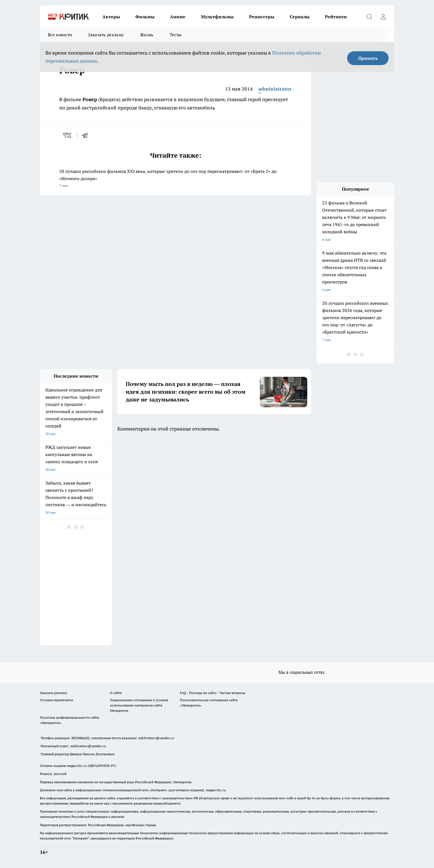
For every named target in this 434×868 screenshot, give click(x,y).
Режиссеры (262, 17)
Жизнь (147, 35)
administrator (275, 89)
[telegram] (87, 135)
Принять (368, 58)
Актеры (111, 17)
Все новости (60, 35)
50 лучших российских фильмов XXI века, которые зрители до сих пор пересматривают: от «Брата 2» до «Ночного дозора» (175, 179)
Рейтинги (336, 17)
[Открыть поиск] (369, 17)
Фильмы (145, 17)
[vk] (68, 135)
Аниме (178, 17)
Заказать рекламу (106, 35)
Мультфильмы (217, 17)
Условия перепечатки (56, 700)
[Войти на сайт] (383, 17)
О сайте (116, 693)
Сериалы (300, 17)
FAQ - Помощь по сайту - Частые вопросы (213, 693)
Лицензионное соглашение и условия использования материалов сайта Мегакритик (139, 705)
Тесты (176, 35)
